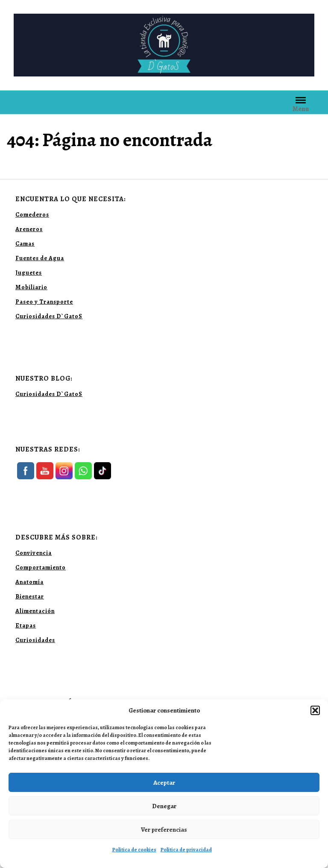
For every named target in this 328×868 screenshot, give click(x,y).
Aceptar (164, 783)
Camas (25, 244)
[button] (315, 710)
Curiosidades (35, 640)
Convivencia (34, 553)
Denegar (164, 806)
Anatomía (29, 582)
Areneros (29, 229)
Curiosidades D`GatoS (49, 316)
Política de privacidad (186, 850)
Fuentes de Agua (40, 258)
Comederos (32, 215)
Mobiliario (31, 287)
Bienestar (30, 597)
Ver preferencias (164, 830)
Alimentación (35, 611)
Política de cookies (134, 850)
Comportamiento (41, 567)
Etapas (26, 626)
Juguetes (29, 273)
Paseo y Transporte (44, 302)
